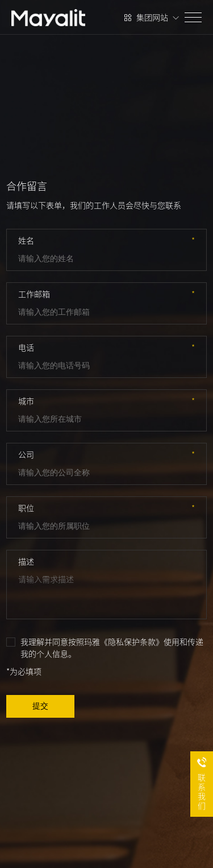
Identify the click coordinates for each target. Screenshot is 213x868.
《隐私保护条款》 (132, 642)
